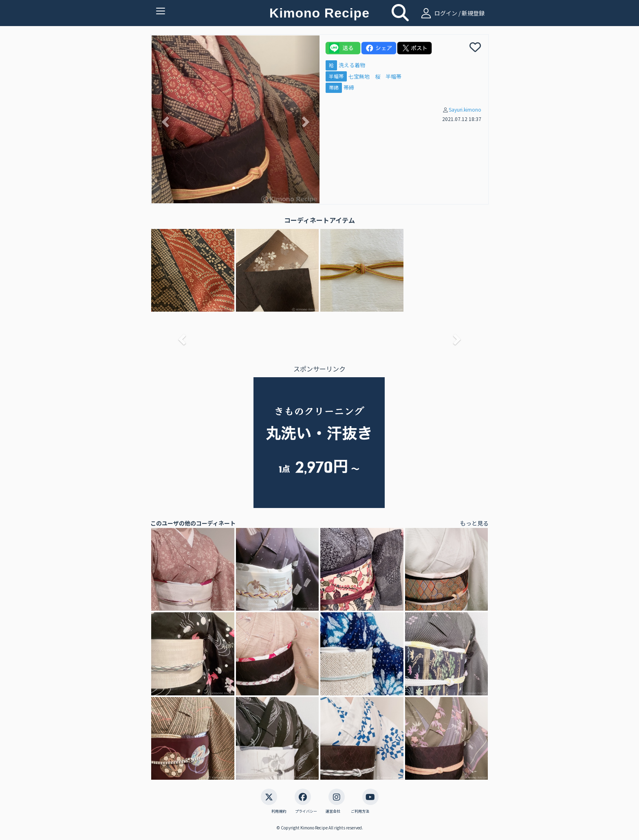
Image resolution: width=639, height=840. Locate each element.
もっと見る (474, 523)
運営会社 (333, 811)
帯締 (334, 87)
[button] (164, 119)
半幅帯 (336, 76)
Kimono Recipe (319, 13)
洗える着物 (352, 65)
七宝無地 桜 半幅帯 (375, 76)
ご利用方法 (360, 811)
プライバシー (306, 811)
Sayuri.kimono (465, 109)
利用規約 (279, 811)
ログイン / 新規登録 (452, 13)
